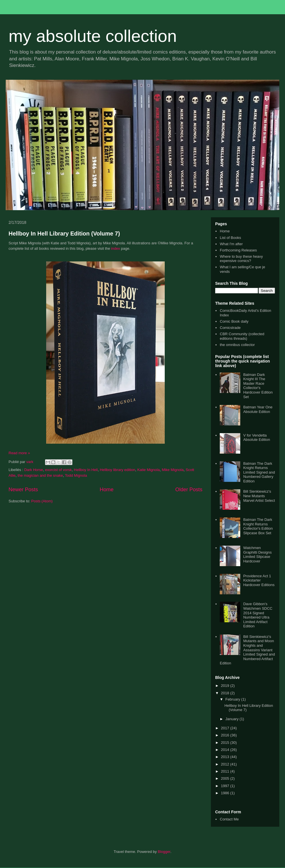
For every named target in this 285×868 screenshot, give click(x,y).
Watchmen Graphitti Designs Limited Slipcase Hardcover (257, 554)
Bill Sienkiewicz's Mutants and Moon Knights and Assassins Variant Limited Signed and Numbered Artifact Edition (247, 650)
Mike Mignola (173, 470)
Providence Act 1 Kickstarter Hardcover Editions (259, 580)
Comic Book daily (234, 321)
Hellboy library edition (117, 470)
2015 (226, 743)
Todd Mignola (76, 475)
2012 (226, 764)
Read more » (19, 453)
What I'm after (231, 244)
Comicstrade (230, 328)
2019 (226, 686)
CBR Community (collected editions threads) (242, 336)
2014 (226, 750)
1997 (226, 786)
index (116, 248)
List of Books (230, 238)
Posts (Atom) (42, 501)
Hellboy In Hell (86, 470)
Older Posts (189, 490)
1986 (226, 793)
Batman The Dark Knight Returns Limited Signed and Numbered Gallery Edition (259, 472)
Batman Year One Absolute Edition (258, 409)
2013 (226, 757)
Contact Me (229, 819)
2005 (226, 778)
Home (107, 490)
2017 (226, 728)
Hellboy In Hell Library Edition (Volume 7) (64, 234)
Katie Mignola (149, 470)
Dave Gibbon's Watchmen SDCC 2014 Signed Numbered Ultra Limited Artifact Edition (258, 615)
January (233, 719)
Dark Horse (34, 470)
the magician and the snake (40, 475)
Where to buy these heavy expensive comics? (241, 259)
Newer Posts (23, 490)
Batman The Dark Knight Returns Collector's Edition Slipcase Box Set (258, 526)
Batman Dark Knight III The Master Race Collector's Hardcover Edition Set (258, 386)
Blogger (164, 852)
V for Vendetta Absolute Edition (256, 438)
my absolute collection (93, 36)
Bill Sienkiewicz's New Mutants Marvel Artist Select (259, 496)
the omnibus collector (237, 345)
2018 (226, 693)
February (233, 699)
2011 (226, 771)
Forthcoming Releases (238, 250)
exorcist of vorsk (58, 470)
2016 (226, 735)
